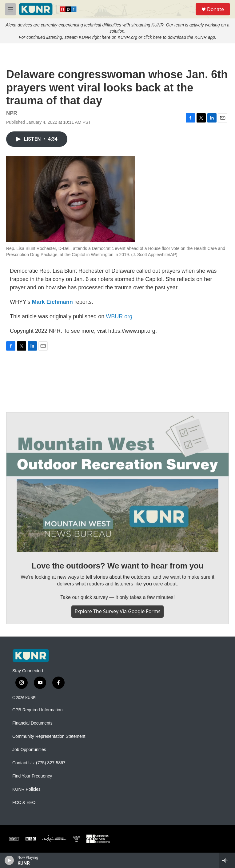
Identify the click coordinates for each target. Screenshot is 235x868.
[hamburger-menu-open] (10, 9)
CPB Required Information (37, 710)
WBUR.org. (120, 316)
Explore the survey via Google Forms (117, 611)
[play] (9, 860)
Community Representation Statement (49, 736)
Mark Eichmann (52, 302)
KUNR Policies (26, 789)
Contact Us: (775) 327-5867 (39, 763)
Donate (215, 9)
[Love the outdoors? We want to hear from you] (117, 482)
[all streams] (227, 860)
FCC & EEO (24, 803)
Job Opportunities (29, 750)
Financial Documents (32, 723)
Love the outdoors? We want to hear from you (118, 566)
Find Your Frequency (32, 776)
